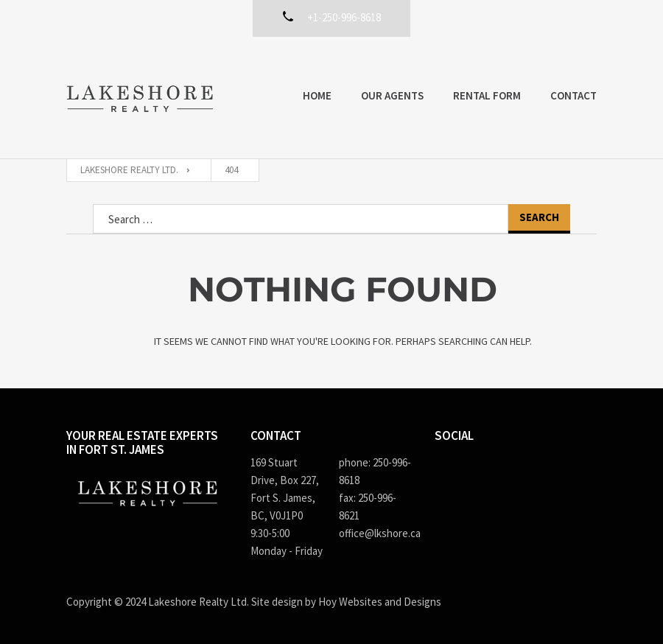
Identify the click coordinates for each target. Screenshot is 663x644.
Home (317, 95)
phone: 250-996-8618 (375, 471)
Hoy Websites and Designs (380, 602)
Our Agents (392, 95)
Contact (573, 95)
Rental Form (487, 95)
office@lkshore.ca (376, 533)
